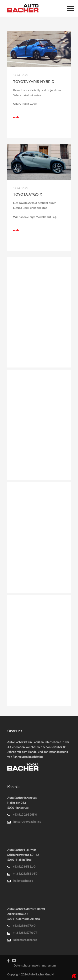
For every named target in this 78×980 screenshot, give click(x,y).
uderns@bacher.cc (25, 940)
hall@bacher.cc (23, 881)
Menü (70, 8)
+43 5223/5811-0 (24, 867)
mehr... (17, 117)
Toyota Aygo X (28, 194)
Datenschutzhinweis (27, 965)
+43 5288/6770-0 (24, 926)
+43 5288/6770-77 (25, 933)
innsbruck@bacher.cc (27, 822)
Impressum (49, 965)
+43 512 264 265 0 (25, 814)
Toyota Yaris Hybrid (34, 82)
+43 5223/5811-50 (25, 874)
